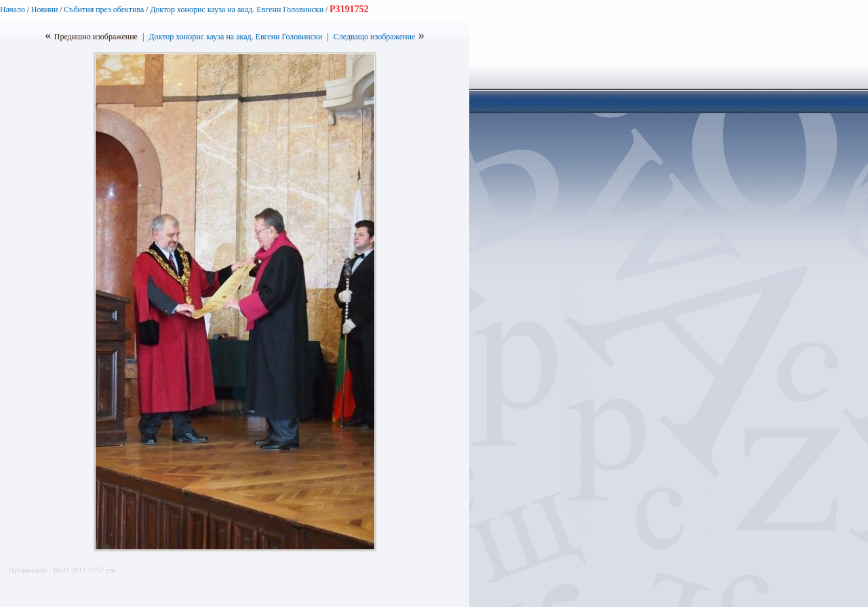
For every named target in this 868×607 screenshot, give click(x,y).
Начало (13, 9)
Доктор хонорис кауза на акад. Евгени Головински (237, 9)
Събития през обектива (104, 9)
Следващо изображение (375, 37)
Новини (45, 9)
